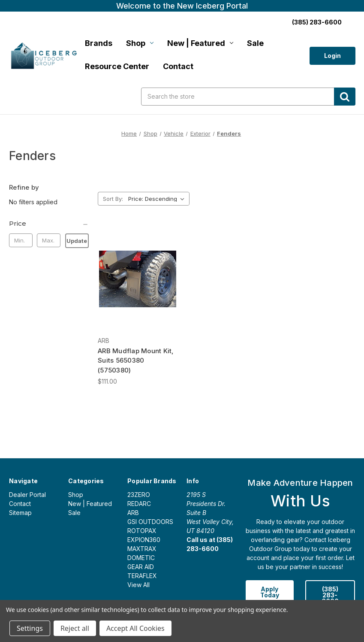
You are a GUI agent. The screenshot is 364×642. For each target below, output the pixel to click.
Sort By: (113, 199)
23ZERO (139, 495)
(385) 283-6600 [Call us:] (317, 22)
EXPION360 (144, 540)
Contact (178, 66)
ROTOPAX (142, 531)
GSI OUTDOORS (150, 522)
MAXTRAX (142, 549)
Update (77, 241)
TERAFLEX (142, 576)
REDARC (139, 504)
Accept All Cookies (135, 628)
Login (332, 56)
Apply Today (270, 592)
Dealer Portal (27, 495)
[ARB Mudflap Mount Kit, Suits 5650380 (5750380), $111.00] (138, 279)
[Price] (49, 224)
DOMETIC (141, 558)
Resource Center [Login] (117, 66)
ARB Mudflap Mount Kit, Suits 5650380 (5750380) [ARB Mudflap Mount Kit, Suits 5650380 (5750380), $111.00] (136, 360)
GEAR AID (141, 567)
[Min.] (21, 240)
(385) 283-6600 (330, 595)
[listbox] (158, 199)
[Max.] (49, 240)
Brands (99, 43)
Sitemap (20, 513)
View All (138, 585)
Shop (140, 43)
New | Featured (200, 43)
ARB (133, 513)
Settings (30, 628)
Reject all (75, 628)
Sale (255, 43)
